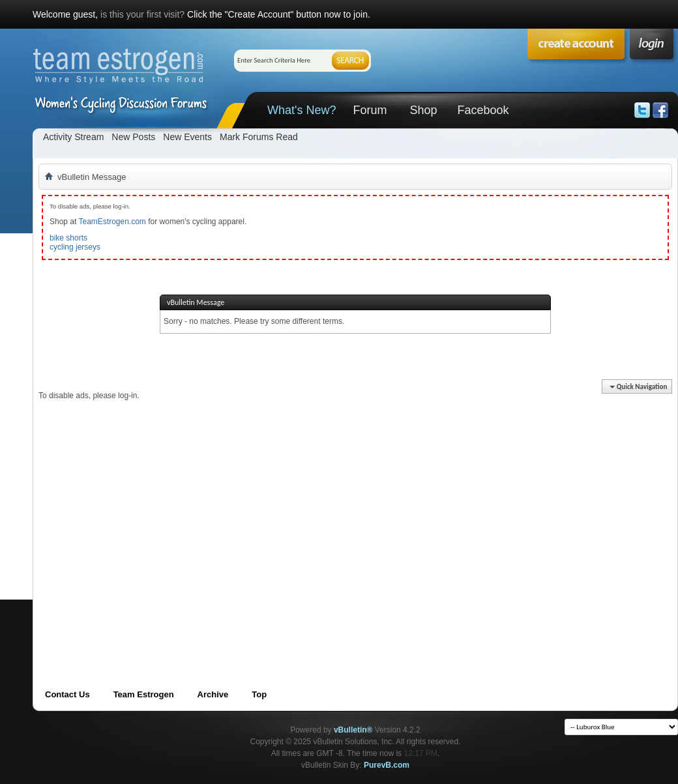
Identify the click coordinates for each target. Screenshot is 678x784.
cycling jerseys (75, 247)
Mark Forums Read (259, 137)
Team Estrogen (144, 694)
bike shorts (68, 238)
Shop (423, 110)
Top (259, 694)
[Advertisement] (122, 523)
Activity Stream (73, 137)
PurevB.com (387, 765)
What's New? (302, 110)
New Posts (133, 137)
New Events (187, 137)
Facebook (483, 110)
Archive (213, 694)
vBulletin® (353, 730)
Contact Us (67, 694)
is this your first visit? (142, 14)
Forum (370, 110)
